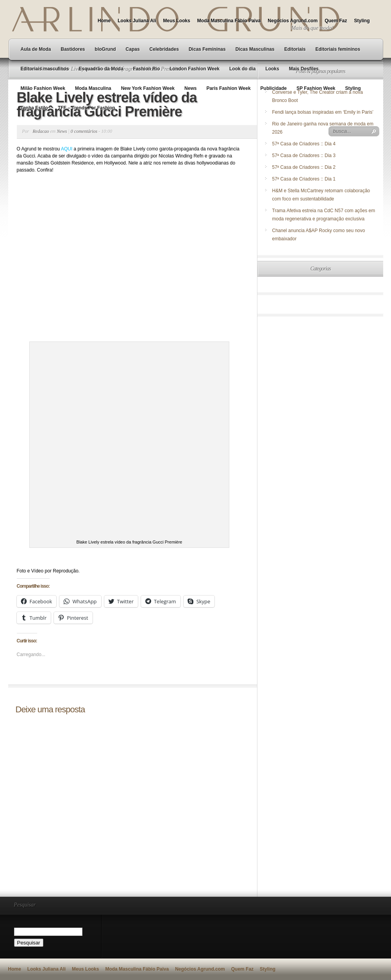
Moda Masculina (93, 88)
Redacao (41, 131)
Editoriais (295, 49)
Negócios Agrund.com (293, 21)
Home (104, 21)
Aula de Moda (36, 49)
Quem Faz (336, 21)
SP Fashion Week (316, 88)
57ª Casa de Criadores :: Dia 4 (304, 144)
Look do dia (242, 69)
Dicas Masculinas (255, 49)
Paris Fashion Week (228, 88)
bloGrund (105, 49)
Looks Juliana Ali (137, 21)
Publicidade (274, 88)
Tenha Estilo (34, 108)
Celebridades (164, 49)
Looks (272, 69)
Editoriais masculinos (45, 69)
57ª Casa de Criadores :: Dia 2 (304, 167)
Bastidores (73, 49)
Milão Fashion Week (43, 88)
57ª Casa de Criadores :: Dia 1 (304, 179)
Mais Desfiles (304, 69)
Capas (133, 49)
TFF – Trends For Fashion (87, 108)
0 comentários (84, 131)
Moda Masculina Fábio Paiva (229, 21)
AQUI (67, 149)
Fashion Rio (147, 69)
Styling (362, 21)
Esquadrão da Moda (101, 69)
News (190, 88)
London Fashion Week (195, 69)
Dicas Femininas (207, 49)
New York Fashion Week (148, 88)
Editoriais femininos (338, 49)
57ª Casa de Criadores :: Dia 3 (304, 156)
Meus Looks (176, 21)
